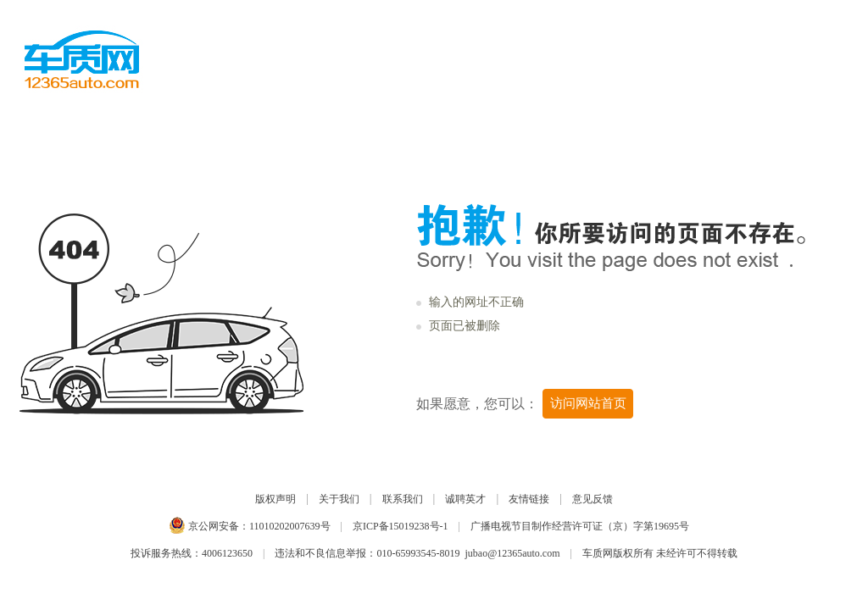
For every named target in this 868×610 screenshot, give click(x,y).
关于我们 (339, 499)
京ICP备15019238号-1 (401, 526)
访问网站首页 (588, 403)
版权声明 (275, 499)
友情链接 (529, 499)
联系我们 (403, 499)
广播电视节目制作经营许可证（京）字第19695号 (580, 526)
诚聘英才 (465, 499)
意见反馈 (593, 499)
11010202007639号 (290, 526)
